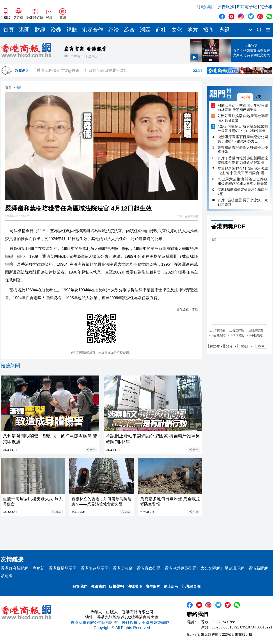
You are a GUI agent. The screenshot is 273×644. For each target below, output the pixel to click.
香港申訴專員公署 (180, 568)
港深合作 (93, 30)
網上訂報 (171, 587)
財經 (40, 30)
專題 (224, 30)
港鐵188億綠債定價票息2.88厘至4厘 (243, 192)
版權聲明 (116, 587)
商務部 (39, 568)
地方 (193, 30)
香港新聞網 (258, 568)
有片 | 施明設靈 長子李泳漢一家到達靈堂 (243, 202)
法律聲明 (135, 587)
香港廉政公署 (148, 568)
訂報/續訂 (206, 7)
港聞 (24, 30)
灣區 (145, 30)
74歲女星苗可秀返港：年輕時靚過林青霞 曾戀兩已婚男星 (243, 108)
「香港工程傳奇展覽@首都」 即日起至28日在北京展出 (117, 70)
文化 (177, 30)
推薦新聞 (10, 366)
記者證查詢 (191, 587)
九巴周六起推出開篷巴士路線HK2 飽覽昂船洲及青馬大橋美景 (243, 181)
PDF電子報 (247, 7)
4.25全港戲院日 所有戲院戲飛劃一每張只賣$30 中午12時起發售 (243, 129)
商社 (161, 30)
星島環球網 (234, 568)
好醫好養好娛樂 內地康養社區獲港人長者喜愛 (243, 118)
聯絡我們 (98, 587)
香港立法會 (122, 568)
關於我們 (80, 587)
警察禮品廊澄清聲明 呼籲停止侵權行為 (243, 150)
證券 (56, 30)
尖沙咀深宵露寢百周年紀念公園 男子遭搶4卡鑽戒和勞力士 (243, 139)
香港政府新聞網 (14, 568)
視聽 (72, 30)
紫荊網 (7, 576)
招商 (208, 30)
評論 (114, 30)
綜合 (129, 30)
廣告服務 (226, 7)
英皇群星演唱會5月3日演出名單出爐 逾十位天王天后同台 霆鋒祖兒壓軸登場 (243, 171)
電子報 (266, 7)
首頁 (9, 30)
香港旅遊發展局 (94, 568)
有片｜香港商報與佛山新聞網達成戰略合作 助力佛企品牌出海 (243, 160)
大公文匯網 (210, 568)
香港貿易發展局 (62, 568)
